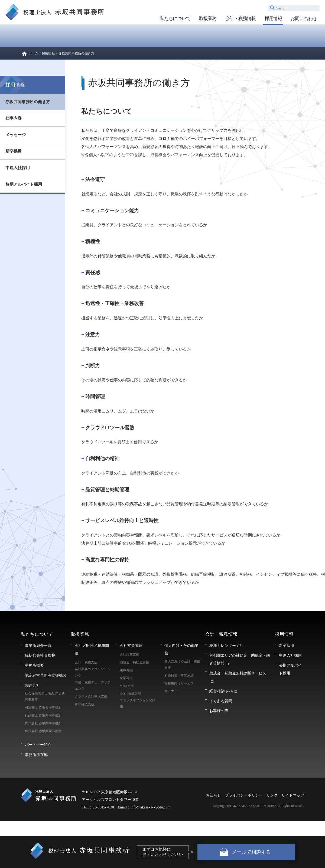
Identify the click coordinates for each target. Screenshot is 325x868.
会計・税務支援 (86, 662)
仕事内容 (14, 118)
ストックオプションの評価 (138, 703)
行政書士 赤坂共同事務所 (43, 715)
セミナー (171, 691)
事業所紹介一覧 (38, 646)
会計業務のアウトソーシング (93, 672)
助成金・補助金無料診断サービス (238, 673)
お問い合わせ (304, 18)
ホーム (33, 53)
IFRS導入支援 (85, 704)
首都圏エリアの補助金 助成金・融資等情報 (240, 659)
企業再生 (126, 678)
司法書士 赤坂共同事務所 (43, 707)
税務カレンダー (223, 646)
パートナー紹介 (38, 745)
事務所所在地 (36, 755)
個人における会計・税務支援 (182, 664)
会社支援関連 (131, 646)
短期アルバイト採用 (24, 184)
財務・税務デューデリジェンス (93, 686)
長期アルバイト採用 (290, 669)
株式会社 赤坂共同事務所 (43, 723)
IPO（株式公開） (132, 694)
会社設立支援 (129, 654)
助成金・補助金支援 (134, 662)
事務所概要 (34, 665)
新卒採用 (14, 151)
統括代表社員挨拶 (40, 655)
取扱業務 (208, 18)
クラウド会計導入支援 (91, 696)
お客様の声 (219, 711)
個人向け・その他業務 (181, 649)
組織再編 (126, 670)
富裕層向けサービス (179, 683)
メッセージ (16, 135)
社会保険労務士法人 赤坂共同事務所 (45, 697)
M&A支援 (127, 686)
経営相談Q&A (221, 691)
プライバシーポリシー (244, 795)
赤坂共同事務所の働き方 (28, 102)
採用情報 (273, 18)
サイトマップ (293, 795)
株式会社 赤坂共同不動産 (43, 731)
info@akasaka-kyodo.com (150, 807)
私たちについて (175, 18)
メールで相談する (251, 852)
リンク (272, 795)
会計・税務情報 (241, 18)
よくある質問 (221, 701)
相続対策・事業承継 (179, 676)
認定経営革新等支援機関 (46, 675)
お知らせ (213, 795)
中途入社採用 (18, 168)
